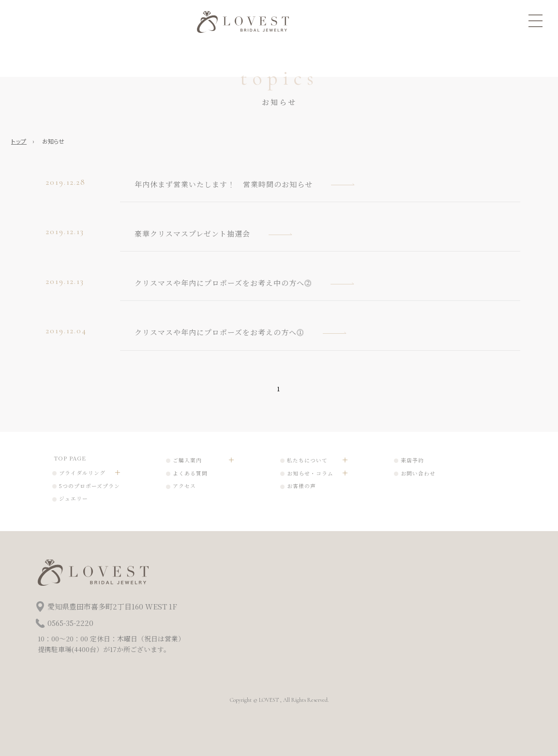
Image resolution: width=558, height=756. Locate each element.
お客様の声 (302, 486)
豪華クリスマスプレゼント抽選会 (192, 233)
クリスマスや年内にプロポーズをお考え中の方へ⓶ (223, 283)
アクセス (184, 486)
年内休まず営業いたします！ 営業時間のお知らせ (224, 184)
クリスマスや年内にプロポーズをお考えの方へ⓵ (219, 332)
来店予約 (412, 460)
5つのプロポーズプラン (90, 486)
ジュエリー (74, 498)
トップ (19, 141)
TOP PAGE (70, 458)
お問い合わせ (418, 473)
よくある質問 (190, 473)
